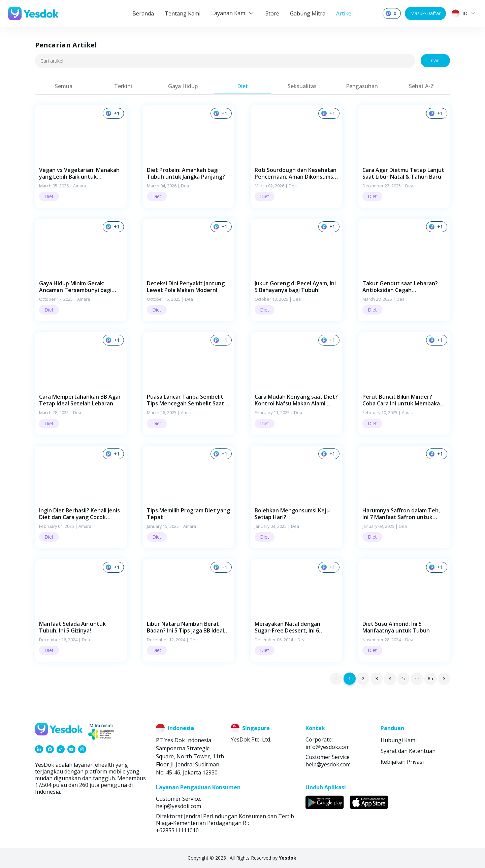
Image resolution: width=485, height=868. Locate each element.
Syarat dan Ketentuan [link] (408, 751)
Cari (435, 60)
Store (272, 13)
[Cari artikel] (225, 61)
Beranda (143, 13)
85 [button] (430, 678)
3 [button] (377, 678)
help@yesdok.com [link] (328, 764)
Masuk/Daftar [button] (425, 13)
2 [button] (363, 678)
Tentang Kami (183, 13)
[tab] (63, 86)
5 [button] (403, 678)
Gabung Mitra (308, 13)
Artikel (344, 13)
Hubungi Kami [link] (399, 740)
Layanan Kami (233, 13)
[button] (81, 157)
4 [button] (390, 678)
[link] (39, 749)
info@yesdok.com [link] (328, 747)
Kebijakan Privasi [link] (402, 762)
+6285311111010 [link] (177, 830)
